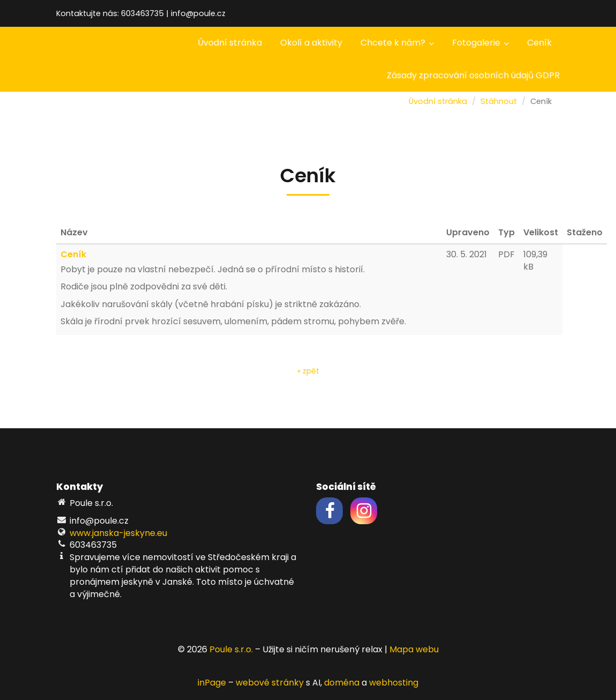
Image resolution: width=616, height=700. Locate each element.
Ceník (539, 43)
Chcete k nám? (397, 43)
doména (342, 683)
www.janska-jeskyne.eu (118, 533)
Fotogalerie (480, 43)
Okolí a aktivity (311, 43)
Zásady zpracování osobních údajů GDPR (473, 75)
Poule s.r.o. (231, 649)
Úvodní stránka (230, 43)
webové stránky (270, 683)
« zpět (308, 371)
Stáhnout (499, 101)
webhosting (394, 683)
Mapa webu (414, 649)
